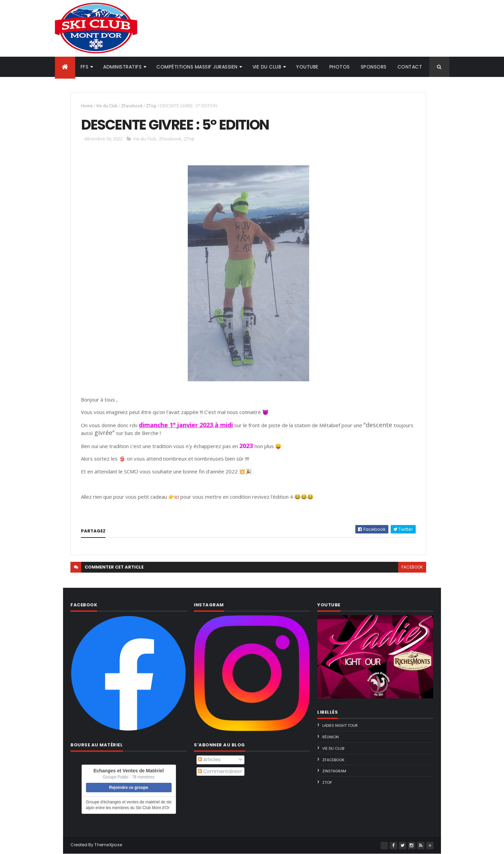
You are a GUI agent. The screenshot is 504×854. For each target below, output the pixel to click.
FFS (85, 67)
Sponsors (374, 67)
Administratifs (122, 67)
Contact (410, 67)
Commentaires (219, 771)
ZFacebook (132, 106)
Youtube (307, 67)
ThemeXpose (108, 845)
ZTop (151, 106)
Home (87, 106)
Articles (209, 760)
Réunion (331, 737)
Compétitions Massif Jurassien (197, 67)
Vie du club (267, 67)
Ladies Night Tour (340, 725)
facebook (412, 567)
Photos (340, 67)
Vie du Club (107, 106)
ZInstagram (334, 771)
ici (177, 497)
